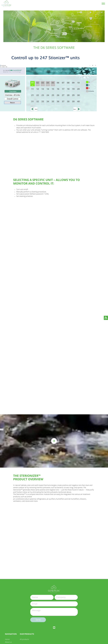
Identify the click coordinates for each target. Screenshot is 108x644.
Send (38, 620)
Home (7, 639)
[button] (106, 318)
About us (8, 642)
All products (24, 639)
